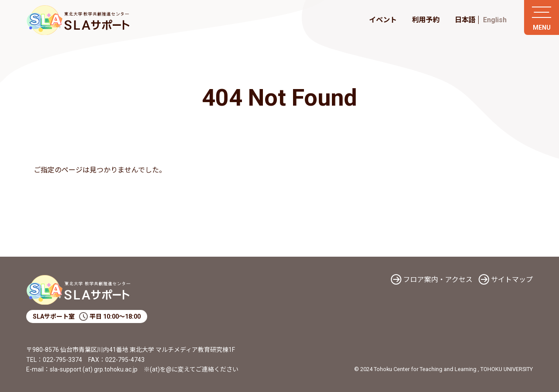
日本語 (465, 20)
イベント (383, 20)
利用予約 (426, 20)
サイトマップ (512, 280)
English (495, 20)
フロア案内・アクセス (438, 280)
